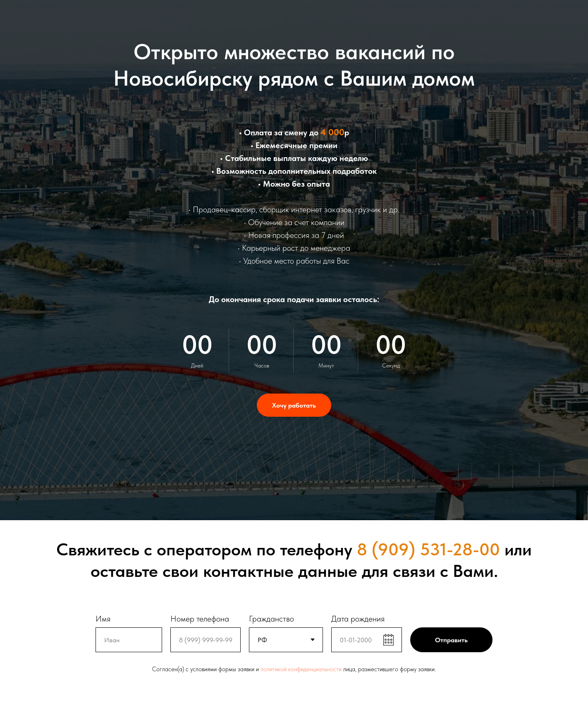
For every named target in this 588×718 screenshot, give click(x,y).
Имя (103, 619)
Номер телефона (200, 619)
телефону (316, 549)
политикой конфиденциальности (301, 669)
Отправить (451, 640)
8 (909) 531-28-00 (428, 549)
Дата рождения (358, 619)
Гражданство (271, 619)
